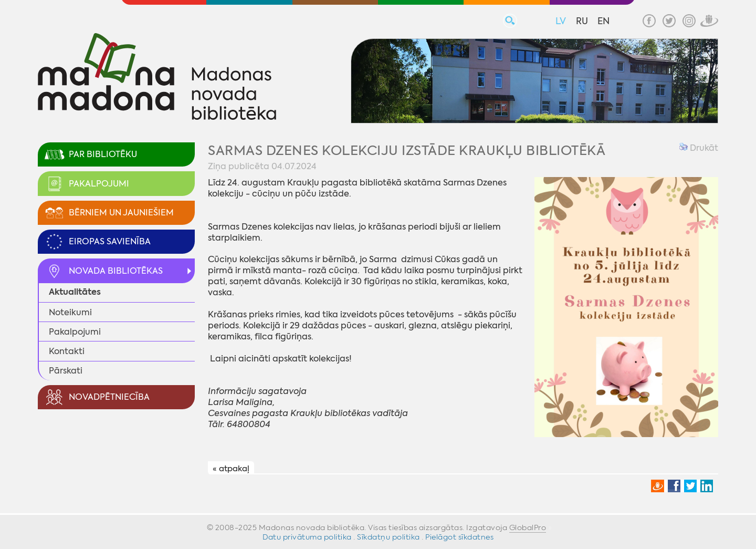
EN (603, 21)
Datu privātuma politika (307, 537)
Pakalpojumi (75, 332)
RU (582, 21)
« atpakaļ (231, 468)
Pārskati (66, 371)
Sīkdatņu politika (388, 537)
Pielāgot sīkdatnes (459, 537)
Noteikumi (70, 312)
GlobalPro (528, 527)
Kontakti (67, 351)
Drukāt (699, 148)
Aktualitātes (75, 292)
